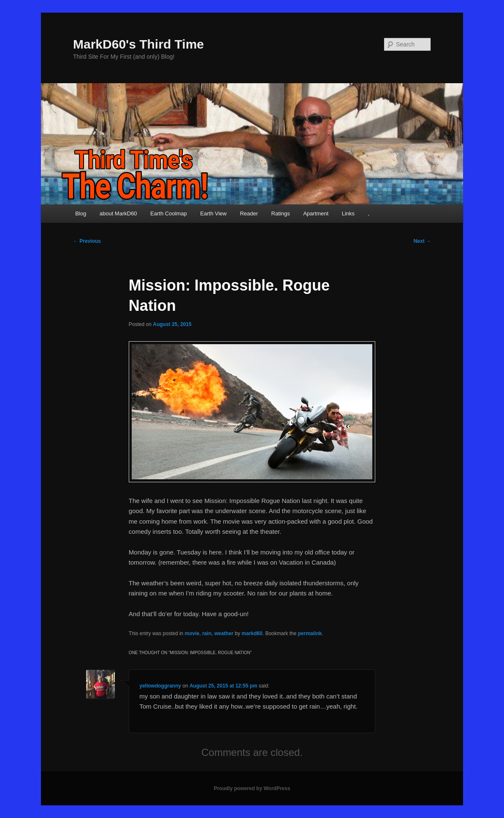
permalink (310, 633)
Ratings (281, 213)
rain (207, 633)
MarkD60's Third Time (138, 44)
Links (348, 213)
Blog (81, 213)
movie (192, 633)
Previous (87, 241)
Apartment (316, 213)
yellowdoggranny (160, 686)
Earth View (213, 213)
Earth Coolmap (169, 213)
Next (422, 241)
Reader (249, 213)
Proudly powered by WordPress (252, 788)
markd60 (252, 633)
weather (224, 633)
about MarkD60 (118, 213)
